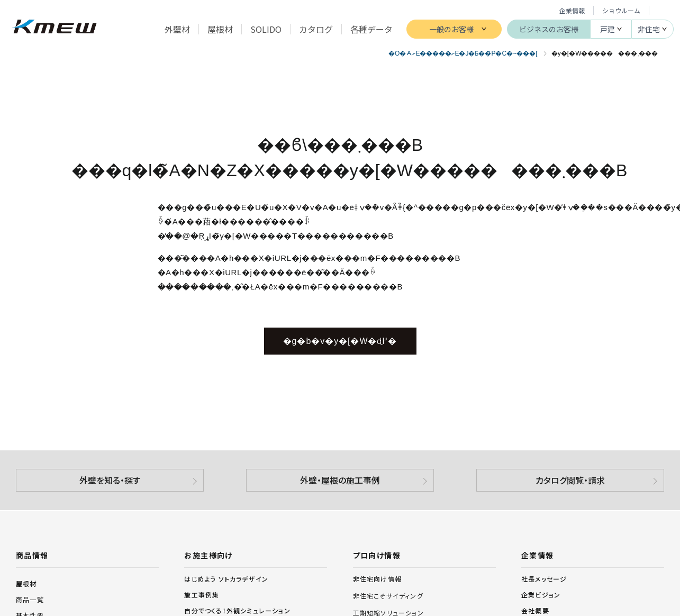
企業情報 (572, 10)
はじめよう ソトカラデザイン (226, 579)
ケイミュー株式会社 (54, 28)
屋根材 (26, 583)
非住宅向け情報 (377, 579)
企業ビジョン (541, 595)
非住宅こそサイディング (388, 596)
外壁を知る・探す (110, 480)
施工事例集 (202, 595)
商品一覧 (30, 599)
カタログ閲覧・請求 (570, 480)
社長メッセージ (544, 579)
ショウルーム (621, 10)
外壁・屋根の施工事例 (340, 480)
